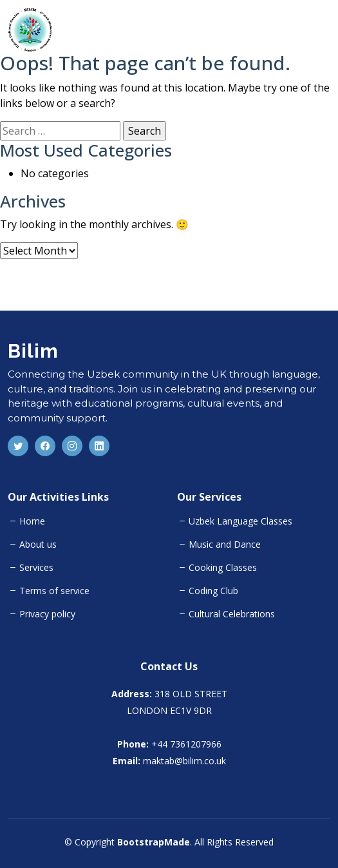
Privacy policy (47, 614)
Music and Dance (225, 545)
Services (36, 568)
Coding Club (213, 591)
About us (38, 545)
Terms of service (54, 591)
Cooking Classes (223, 568)
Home (32, 521)
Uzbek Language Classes (240, 521)
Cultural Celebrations (232, 614)
